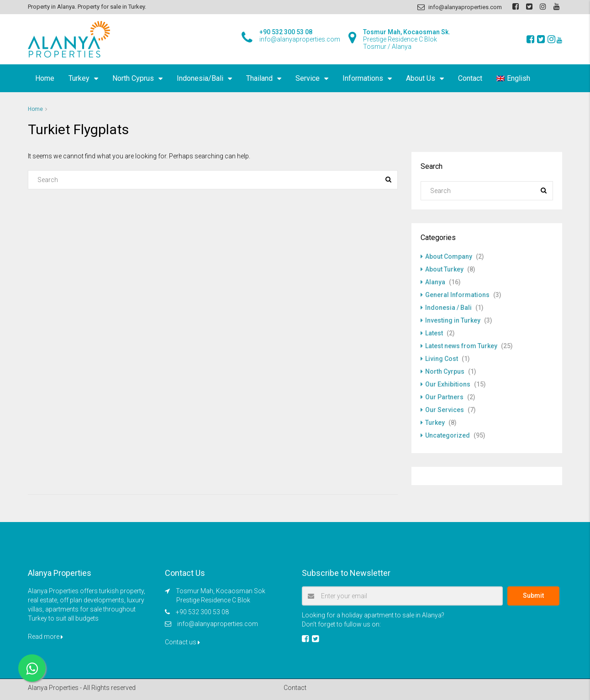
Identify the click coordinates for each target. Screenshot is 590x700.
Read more (45, 637)
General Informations (457, 295)
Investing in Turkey (453, 320)
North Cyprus (133, 78)
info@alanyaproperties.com (218, 624)
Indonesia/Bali (200, 78)
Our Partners (444, 397)
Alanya (435, 282)
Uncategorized (448, 435)
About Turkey (444, 269)
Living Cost (442, 359)
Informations (363, 78)
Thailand (259, 78)
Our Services (445, 410)
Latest (434, 333)
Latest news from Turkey (461, 346)
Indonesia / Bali (448, 308)
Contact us (182, 642)
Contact (470, 78)
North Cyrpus (445, 371)
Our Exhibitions (448, 384)
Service (308, 78)
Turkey (79, 78)
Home (45, 78)
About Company (449, 256)
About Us (421, 78)
